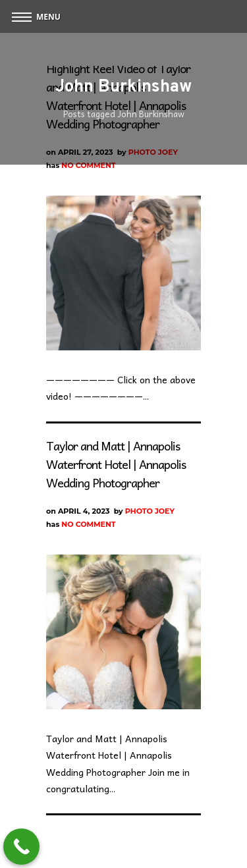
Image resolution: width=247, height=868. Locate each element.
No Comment (88, 165)
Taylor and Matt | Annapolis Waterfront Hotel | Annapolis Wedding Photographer (116, 464)
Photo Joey (150, 511)
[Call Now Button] (21, 847)
